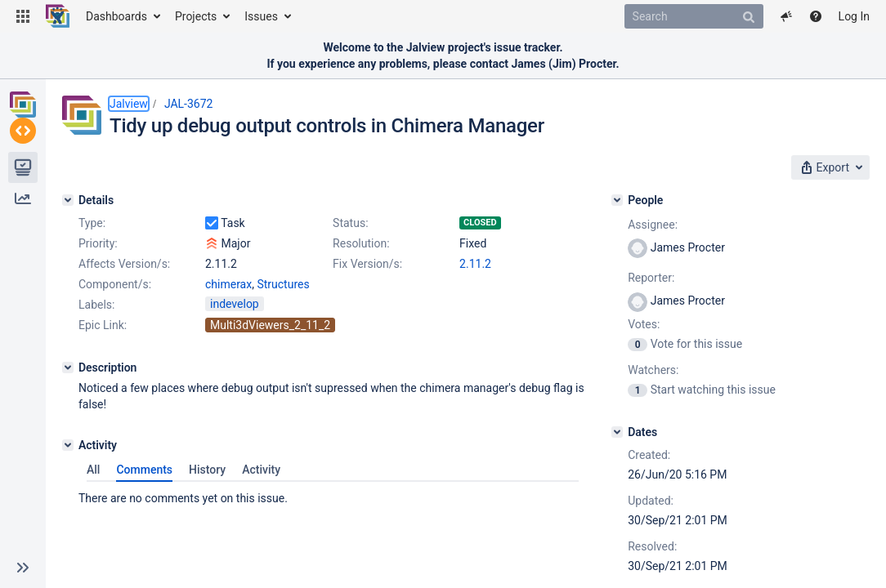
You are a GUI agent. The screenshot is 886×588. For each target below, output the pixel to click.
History (215, 510)
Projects (196, 16)
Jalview (129, 104)
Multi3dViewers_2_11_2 (270, 381)
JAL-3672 (189, 104)
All (101, 510)
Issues (261, 16)
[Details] (68, 195)
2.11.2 (221, 320)
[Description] (68, 424)
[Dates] (671, 427)
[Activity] (68, 485)
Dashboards (116, 16)
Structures (283, 341)
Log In (854, 16)
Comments (152, 510)
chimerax (228, 341)
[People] (671, 195)
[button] (23, 16)
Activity (269, 510)
